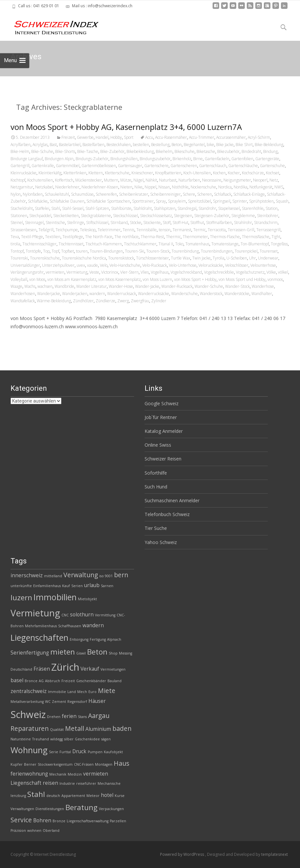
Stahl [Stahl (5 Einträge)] (36, 794)
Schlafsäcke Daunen (67, 201)
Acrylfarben (21, 145)
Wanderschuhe (185, 294)
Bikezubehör (228, 151)
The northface (127, 237)
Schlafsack (223, 194)
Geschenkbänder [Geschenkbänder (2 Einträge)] (91, 681)
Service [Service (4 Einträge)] (21, 820)
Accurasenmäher (231, 137)
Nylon (16, 194)
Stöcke (136, 223)
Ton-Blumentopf (255, 244)
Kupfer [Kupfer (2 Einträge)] (17, 764)
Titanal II (166, 244)
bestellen (141, 145)
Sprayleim (177, 201)
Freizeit (68, 137)
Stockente (152, 223)
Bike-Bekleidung (269, 145)
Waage (16, 286)
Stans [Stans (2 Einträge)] (82, 717)
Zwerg (123, 301)
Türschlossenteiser (152, 258)
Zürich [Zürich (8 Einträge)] (65, 667)
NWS (279, 187)
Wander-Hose (121, 286)
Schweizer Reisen (163, 459)
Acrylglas (40, 145)
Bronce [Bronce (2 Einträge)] (31, 681)
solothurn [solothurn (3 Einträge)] (82, 615)
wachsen (45, 286)
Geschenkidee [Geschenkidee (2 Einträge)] (87, 739)
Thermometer (195, 237)
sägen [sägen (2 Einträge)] (106, 739)
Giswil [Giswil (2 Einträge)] (81, 653)
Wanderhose (263, 286)
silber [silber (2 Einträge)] (69, 739)
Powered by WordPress (183, 854)
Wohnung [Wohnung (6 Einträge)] (29, 750)
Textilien (53, 237)
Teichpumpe (67, 230)
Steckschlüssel (126, 216)
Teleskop (88, 230)
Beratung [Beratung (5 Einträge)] (81, 807)
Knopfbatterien (168, 173)
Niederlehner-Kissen (100, 187)
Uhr (253, 258)
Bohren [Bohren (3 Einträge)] (42, 820)
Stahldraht (143, 208)
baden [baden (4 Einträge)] (122, 728)
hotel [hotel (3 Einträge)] (107, 795)
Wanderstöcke (237, 294)
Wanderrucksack (122, 294)
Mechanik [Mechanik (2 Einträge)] (58, 774)
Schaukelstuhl (57, 194)
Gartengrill (20, 166)
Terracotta (217, 230)
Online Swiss (158, 445)
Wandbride (64, 286)
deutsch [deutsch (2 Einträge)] (53, 796)
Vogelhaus (160, 272)
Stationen (19, 216)
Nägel (138, 180)
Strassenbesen (23, 230)
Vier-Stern (129, 272)
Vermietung (77, 272)
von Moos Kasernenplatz (119, 279)
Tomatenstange (225, 244)
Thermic (173, 237)
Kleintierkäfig (50, 173)
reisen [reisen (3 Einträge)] (50, 783)
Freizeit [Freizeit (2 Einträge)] (68, 681)
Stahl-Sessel (73, 208)
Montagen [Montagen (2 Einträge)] (104, 764)
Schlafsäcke (38, 201)
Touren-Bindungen (106, 251)
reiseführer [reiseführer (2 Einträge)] (86, 783)
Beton (177, 145)
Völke (271, 272)
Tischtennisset (71, 244)
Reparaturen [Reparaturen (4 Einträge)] (30, 728)
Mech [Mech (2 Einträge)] (82, 692)
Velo (104, 265)
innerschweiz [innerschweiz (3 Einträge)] (27, 575)
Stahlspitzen (165, 208)
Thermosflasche (256, 237)
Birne (198, 159)
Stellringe (76, 223)
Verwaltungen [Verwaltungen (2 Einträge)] (22, 809)
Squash (282, 201)
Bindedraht (251, 151)
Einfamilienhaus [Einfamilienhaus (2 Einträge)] (47, 586)
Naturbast (168, 180)
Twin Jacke (201, 258)
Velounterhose (263, 265)
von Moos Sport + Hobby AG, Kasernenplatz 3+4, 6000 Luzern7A (126, 127)
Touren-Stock (158, 251)
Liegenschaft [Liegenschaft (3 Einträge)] (26, 783)
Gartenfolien (242, 159)
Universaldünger (25, 265)
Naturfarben (189, 180)
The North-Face (99, 237)
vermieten (55, 272)
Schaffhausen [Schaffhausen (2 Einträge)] (70, 626)
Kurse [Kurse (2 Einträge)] (120, 796)
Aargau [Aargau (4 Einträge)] (99, 716)
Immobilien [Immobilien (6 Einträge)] (55, 597)
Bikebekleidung (140, 151)
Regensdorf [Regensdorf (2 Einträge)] (77, 702)
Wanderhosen (23, 294)
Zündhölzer (83, 301)
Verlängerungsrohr (27, 272)
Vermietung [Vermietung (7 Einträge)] (35, 613)
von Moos (37, 279)
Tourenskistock (121, 258)
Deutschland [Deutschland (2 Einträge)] (21, 669)
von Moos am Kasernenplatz (72, 279)
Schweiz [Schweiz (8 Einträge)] (28, 714)
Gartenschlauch (213, 166)
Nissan (164, 187)
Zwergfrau (140, 301)
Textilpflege (73, 237)
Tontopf (17, 251)
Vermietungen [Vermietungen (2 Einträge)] (113, 669)
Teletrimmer (109, 230)
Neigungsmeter (237, 180)
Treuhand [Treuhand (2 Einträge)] (41, 739)
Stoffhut (197, 223)
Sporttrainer (143, 201)
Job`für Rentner (161, 417)
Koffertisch (64, 180)
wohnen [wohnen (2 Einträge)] (34, 831)
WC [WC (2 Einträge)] (48, 702)
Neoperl (260, 180)
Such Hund (156, 487)
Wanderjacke (49, 294)
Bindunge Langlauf (27, 159)
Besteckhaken (119, 145)
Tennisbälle (147, 230)
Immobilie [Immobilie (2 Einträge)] (57, 692)
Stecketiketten (66, 216)
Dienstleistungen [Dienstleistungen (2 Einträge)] (50, 809)
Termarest (182, 230)
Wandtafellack (23, 301)
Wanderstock (211, 294)
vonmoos (275, 279)
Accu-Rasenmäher (171, 137)
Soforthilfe (156, 473)
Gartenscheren (184, 166)
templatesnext (275, 854)
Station (272, 208)
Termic (199, 230)
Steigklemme (243, 216)
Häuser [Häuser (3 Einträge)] (97, 701)
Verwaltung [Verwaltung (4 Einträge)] (81, 575)
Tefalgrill (46, 230)
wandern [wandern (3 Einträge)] (93, 625)
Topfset (68, 251)
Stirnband (119, 223)
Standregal (187, 208)
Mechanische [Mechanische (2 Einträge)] (109, 783)
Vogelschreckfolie (219, 272)
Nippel (150, 187)
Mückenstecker (89, 180)
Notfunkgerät (261, 187)
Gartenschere (156, 166)
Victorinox (110, 272)
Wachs (30, 286)
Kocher (234, 173)
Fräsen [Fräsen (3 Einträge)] (42, 669)
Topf (55, 251)
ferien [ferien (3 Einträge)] (69, 716)
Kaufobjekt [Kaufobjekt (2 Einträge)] (113, 752)
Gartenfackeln (217, 159)
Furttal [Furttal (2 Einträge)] (65, 752)
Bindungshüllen (124, 159)
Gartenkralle (43, 166)
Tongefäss (279, 244)
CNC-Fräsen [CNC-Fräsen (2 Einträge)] (84, 764)
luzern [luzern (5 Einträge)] (21, 597)
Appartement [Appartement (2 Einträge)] (73, 796)
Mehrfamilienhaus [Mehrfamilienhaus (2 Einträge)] (41, 626)
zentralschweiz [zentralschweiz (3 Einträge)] (29, 691)
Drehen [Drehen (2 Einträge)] (54, 717)
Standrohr (207, 208)
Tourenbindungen (217, 251)
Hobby (116, 137)
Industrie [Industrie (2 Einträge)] (67, 783)
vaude (92, 265)
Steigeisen (183, 216)
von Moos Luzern (157, 279)
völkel (283, 272)
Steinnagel (34, 223)
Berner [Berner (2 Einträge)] (30, 764)
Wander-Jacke (147, 286)
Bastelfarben (93, 145)
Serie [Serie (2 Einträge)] (54, 752)
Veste (94, 272)
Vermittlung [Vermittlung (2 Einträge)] (105, 615)
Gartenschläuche (243, 166)
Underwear (268, 258)
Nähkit (151, 180)
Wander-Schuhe (209, 286)
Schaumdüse (82, 194)
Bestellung (160, 145)
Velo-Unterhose (183, 265)
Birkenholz (182, 159)
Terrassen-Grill (241, 230)
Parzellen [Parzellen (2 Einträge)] (118, 821)
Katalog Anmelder (164, 431)
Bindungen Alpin (59, 159)
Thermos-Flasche (225, 237)
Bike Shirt (244, 145)
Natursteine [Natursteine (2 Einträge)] (21, 739)
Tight (276, 237)
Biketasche (206, 151)
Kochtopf (18, 180)
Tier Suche (156, 528)
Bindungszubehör (155, 159)
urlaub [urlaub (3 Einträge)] (92, 585)
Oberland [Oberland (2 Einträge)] (51, 831)
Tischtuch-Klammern (104, 244)
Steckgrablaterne (96, 216)
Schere (189, 194)
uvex (81, 265)
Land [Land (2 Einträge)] (72, 692)
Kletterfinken (75, 173)
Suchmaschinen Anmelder (172, 500)
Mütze (126, 180)
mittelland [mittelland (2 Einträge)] (53, 576)
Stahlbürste (121, 208)
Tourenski (19, 258)
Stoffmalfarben (219, 223)
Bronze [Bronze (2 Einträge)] (59, 821)
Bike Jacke (225, 145)
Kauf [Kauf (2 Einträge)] (66, 586)
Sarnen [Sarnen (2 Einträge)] (107, 586)
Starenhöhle (253, 208)
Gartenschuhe (272, 166)
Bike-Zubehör (112, 151)
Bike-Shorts (65, 151)
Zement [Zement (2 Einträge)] (59, 702)
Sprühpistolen (261, 201)
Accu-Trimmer (202, 137)
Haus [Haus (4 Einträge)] (121, 763)
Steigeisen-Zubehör (212, 216)
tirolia (15, 244)
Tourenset (269, 251)
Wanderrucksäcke (154, 294)
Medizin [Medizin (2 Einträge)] (75, 774)
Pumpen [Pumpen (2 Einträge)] (95, 752)
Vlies (145, 272)
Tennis (128, 230)
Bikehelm (164, 151)
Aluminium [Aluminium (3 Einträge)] (98, 729)
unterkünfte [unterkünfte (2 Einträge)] (21, 586)
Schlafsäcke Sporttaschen (108, 201)
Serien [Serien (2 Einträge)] (77, 586)
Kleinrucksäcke (23, 173)
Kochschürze (253, 173)
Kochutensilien (40, 180)
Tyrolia (219, 258)
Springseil (222, 201)
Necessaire (212, 180)
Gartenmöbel (68, 166)
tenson (165, 230)
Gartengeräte (267, 159)
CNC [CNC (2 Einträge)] (65, 615)
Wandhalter (262, 294)
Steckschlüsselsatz (156, 216)
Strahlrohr (243, 223)
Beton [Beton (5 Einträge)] (97, 652)
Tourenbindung (185, 251)
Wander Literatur (92, 286)
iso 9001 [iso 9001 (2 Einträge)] (106, 576)
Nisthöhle (180, 187)
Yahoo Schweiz (161, 542)
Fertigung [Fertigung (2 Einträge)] (98, 639)
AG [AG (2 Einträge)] (41, 681)
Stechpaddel (40, 216)
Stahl (56, 208)
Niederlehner (67, 187)
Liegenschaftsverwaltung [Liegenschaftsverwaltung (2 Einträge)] (88, 821)
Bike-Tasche (88, 151)
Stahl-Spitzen (97, 208)
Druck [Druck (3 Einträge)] (79, 751)
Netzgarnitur (22, 187)
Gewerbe (85, 137)
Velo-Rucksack (155, 265)
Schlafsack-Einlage (249, 194)
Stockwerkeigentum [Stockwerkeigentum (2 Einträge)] (55, 764)
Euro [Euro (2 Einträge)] (92, 692)
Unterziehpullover (58, 265)
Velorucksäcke (211, 265)
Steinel (17, 223)
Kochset (273, 173)
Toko (179, 244)
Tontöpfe (33, 251)
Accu (149, 137)
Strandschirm (266, 223)
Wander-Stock (237, 286)
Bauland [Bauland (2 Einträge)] (115, 681)
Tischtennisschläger (39, 244)
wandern (97, 294)
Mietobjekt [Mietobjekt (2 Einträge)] (87, 599)
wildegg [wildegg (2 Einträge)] (57, 739)
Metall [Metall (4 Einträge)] (75, 728)
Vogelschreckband (186, 272)
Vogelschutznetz (250, 272)
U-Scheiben (237, 258)
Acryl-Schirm (259, 137)
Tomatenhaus (197, 244)
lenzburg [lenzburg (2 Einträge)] (18, 796)
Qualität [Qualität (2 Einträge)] (57, 730)
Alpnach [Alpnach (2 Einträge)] (114, 639)
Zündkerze (105, 301)
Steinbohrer (268, 216)
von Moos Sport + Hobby (195, 279)
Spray (161, 201)
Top (46, 251)
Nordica (225, 187)
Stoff (167, 223)
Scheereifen (106, 194)
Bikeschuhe (185, 151)
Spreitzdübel (199, 201)
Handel (102, 137)
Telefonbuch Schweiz (167, 514)
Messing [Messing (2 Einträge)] (126, 653)
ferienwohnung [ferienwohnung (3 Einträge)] (29, 774)
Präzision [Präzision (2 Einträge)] (18, 831)
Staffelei (42, 208)
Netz (274, 180)
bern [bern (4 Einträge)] (121, 575)
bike (210, 145)
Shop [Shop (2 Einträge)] (113, 653)
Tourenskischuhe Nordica (84, 258)
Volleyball (19, 279)
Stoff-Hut (180, 223)
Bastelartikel (70, 145)
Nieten (126, 187)
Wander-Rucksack (177, 286)
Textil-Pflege (32, 237)
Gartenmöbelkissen (99, 166)
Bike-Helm (20, 151)
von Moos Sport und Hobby (242, 279)
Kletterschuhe (117, 173)
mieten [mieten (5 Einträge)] (63, 652)
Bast (53, 145)
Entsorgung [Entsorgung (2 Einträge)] (79, 639)
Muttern (111, 180)
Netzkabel (44, 187)
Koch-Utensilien (197, 173)
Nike (138, 187)
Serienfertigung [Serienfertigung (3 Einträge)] (30, 653)
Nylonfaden (33, 194)
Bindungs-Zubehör (92, 159)
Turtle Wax (181, 258)
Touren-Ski (135, 251)
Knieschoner (142, 173)
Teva (15, 237)
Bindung (270, 151)
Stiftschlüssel (97, 223)
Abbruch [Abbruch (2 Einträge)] (53, 681)
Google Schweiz (162, 403)
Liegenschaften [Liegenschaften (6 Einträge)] (39, 637)
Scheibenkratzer (134, 194)
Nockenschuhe (203, 187)
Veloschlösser (237, 265)
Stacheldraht (22, 208)
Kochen (219, 173)
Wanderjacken (75, 294)
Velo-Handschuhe (125, 265)
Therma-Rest (152, 237)
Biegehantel (194, 145)
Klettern (96, 173)
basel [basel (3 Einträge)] (17, 680)
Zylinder (159, 301)
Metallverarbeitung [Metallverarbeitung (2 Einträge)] (27, 702)
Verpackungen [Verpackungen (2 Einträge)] (111, 809)
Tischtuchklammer (140, 244)
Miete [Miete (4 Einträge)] (107, 691)
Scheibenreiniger (165, 194)
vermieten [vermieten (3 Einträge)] (96, 774)
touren (82, 251)
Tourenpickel (246, 251)
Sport (129, 137)
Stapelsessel (229, 208)
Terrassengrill (268, 230)
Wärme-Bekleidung (54, 301)
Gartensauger (130, 166)
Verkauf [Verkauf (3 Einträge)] (90, 669)
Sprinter (240, 201)
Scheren (205, 194)
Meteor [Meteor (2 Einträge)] (93, 796)
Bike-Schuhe (42, 151)
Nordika (241, 187)
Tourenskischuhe (45, 258)
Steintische (55, 223)
